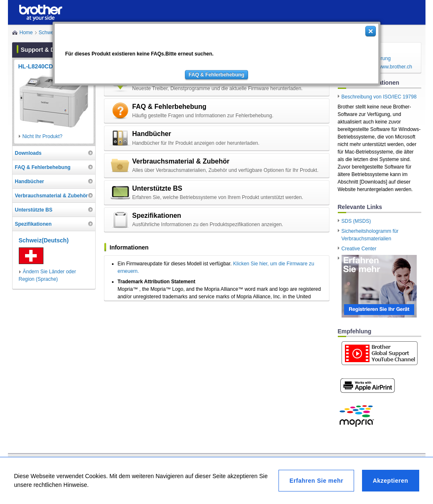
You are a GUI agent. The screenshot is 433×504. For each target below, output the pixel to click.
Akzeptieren (391, 481)
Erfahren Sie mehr (316, 481)
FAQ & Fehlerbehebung (216, 75)
